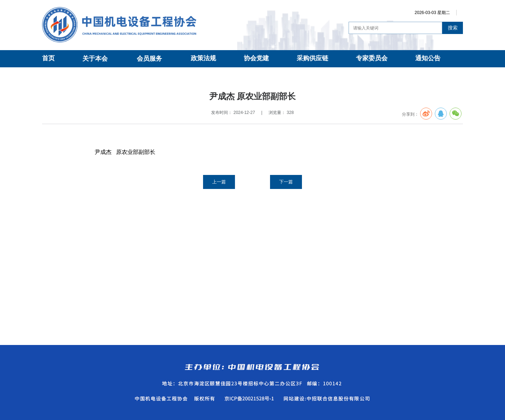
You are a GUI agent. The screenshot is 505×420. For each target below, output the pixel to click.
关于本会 (95, 59)
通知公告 (428, 58)
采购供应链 (312, 58)
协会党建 (256, 58)
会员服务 (149, 59)
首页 (48, 58)
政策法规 (203, 58)
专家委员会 (372, 58)
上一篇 (219, 182)
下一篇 (286, 182)
